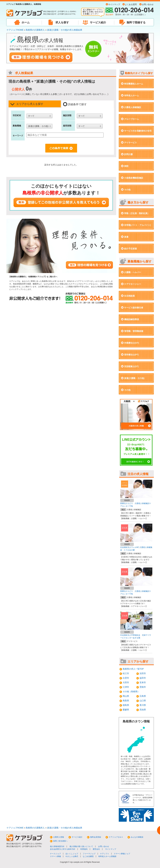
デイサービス (130, 143)
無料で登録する (136, 22)
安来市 (143, 682)
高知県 (143, 710)
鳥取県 (126, 701)
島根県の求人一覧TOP (133, 669)
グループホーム (132, 119)
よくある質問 (131, 5)
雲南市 (143, 687)
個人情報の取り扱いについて (81, 846)
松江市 (126, 673)
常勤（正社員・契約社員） (137, 213)
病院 (126, 166)
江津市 (126, 687)
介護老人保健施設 (133, 107)
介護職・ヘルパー (133, 272)
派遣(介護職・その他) (134, 378)
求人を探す (62, 22)
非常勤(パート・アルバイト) (137, 225)
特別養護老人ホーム (134, 84)
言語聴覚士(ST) (131, 366)
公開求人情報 (59, 837)
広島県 (143, 696)
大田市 (126, 682)
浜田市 (143, 673)
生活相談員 (129, 296)
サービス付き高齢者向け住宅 (138, 131)
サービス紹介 (98, 22)
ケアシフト (105, 854)
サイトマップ (114, 5)
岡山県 (126, 696)
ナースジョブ (55, 854)
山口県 (143, 701)
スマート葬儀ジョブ (122, 854)
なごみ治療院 (88, 856)
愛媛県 (126, 710)
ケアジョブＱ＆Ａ (116, 837)
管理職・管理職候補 (134, 331)
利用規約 (84, 849)
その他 (127, 190)
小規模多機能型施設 (134, 178)
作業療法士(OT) (132, 343)
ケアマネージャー (133, 284)
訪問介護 (128, 154)
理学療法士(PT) (131, 355)
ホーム (26, 22)
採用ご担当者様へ (60, 841)
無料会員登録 (96, 837)
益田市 (143, 678)
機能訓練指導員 (132, 319)
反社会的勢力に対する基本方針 (63, 849)
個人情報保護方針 (57, 846)
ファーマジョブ (89, 854)
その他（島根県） (131, 692)
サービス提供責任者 (134, 308)
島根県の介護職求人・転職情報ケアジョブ (28, 277)
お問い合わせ (148, 5)
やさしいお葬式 (72, 856)
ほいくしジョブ (72, 854)
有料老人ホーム (132, 95)
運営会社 (96, 849)
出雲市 (126, 678)
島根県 (127, 500)
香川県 (143, 705)
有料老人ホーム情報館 (107, 856)
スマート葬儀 (55, 856)
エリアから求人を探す (27, 104)
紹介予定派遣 (130, 249)
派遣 (126, 237)
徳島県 (126, 705)
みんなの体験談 (137, 837)
